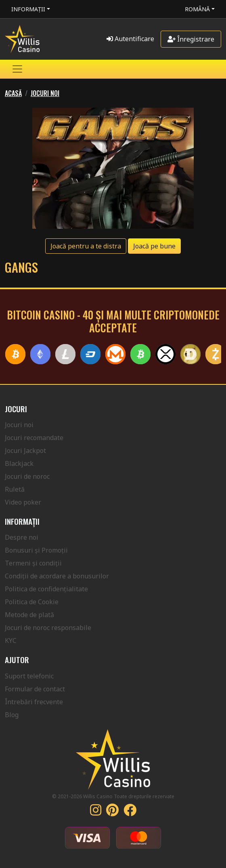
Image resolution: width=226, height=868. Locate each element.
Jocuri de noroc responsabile (48, 628)
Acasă (13, 93)
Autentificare (130, 39)
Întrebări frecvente (34, 702)
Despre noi (22, 537)
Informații (28, 9)
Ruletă (15, 489)
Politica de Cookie (32, 602)
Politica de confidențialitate (46, 589)
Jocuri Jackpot (25, 451)
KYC (11, 641)
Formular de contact (35, 689)
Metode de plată (29, 615)
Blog (12, 715)
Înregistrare (191, 39)
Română (197, 9)
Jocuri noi (45, 93)
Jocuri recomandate (34, 438)
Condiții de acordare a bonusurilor (57, 576)
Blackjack (19, 463)
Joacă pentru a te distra (86, 246)
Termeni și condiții (33, 563)
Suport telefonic (29, 676)
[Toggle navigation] (17, 69)
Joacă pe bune (154, 246)
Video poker (23, 502)
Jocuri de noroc (27, 476)
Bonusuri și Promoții (36, 550)
